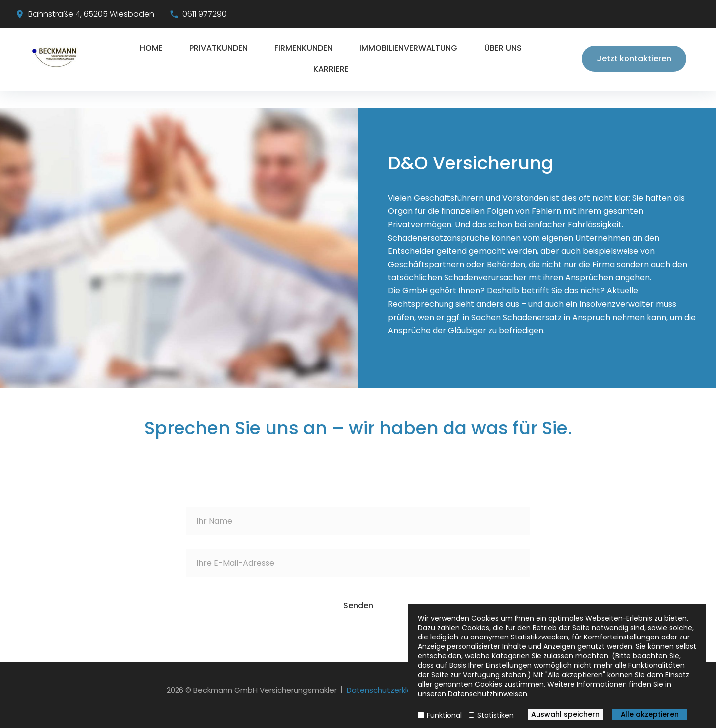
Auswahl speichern (565, 714)
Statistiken (495, 715)
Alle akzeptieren (650, 714)
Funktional (444, 715)
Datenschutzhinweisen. (488, 694)
